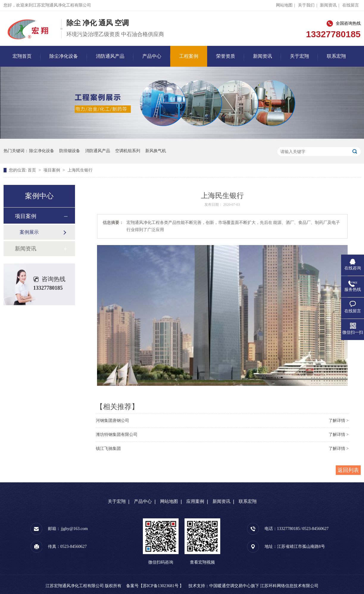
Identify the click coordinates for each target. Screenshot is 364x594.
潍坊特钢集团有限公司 (117, 435)
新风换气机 (156, 151)
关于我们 (306, 5)
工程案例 (189, 56)
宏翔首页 (22, 56)
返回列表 (348, 470)
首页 (32, 170)
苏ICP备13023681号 (161, 586)
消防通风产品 (110, 56)
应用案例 (195, 501)
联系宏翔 (336, 56)
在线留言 (351, 5)
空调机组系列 (128, 151)
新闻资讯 (328, 5)
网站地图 (284, 5)
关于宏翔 (299, 56)
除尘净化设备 (64, 56)
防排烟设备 (70, 151)
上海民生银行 (80, 170)
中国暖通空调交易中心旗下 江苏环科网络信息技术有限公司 (264, 586)
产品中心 (152, 56)
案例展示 (29, 232)
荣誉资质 (226, 56)
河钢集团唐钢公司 (113, 421)
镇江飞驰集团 (108, 449)
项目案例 (52, 170)
